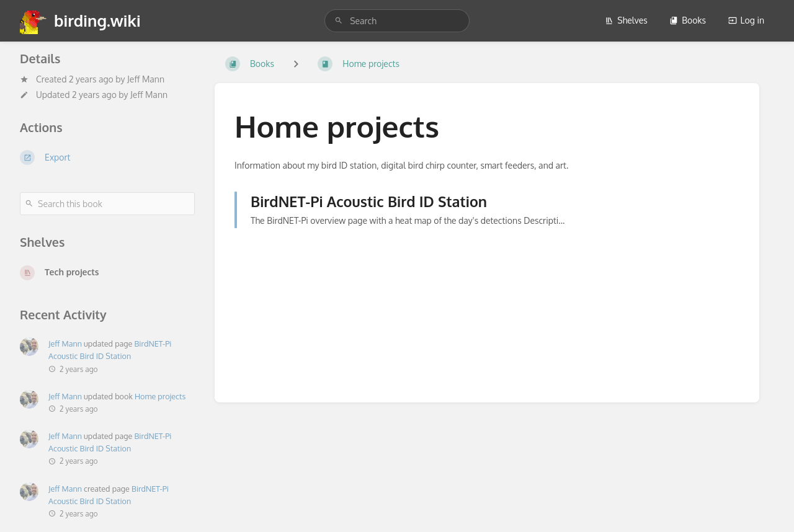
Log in (746, 20)
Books (688, 20)
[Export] (107, 157)
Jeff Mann (146, 79)
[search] (397, 21)
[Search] (339, 21)
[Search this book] (107, 204)
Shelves (626, 20)
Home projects (160, 396)
